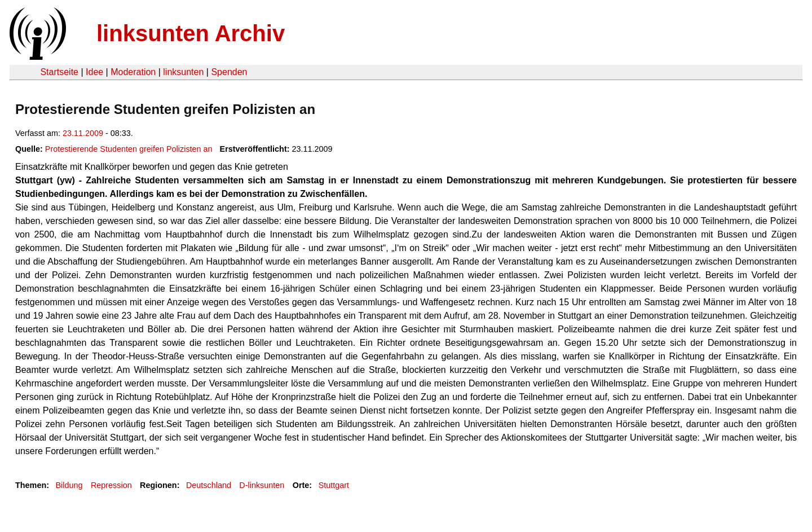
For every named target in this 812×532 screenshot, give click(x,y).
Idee (94, 72)
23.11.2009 (83, 133)
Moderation (133, 72)
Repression (111, 485)
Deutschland (209, 485)
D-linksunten (262, 485)
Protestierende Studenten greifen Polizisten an (129, 149)
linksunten (183, 72)
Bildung (69, 485)
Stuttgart (334, 485)
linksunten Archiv (191, 33)
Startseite (59, 72)
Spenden (229, 72)
